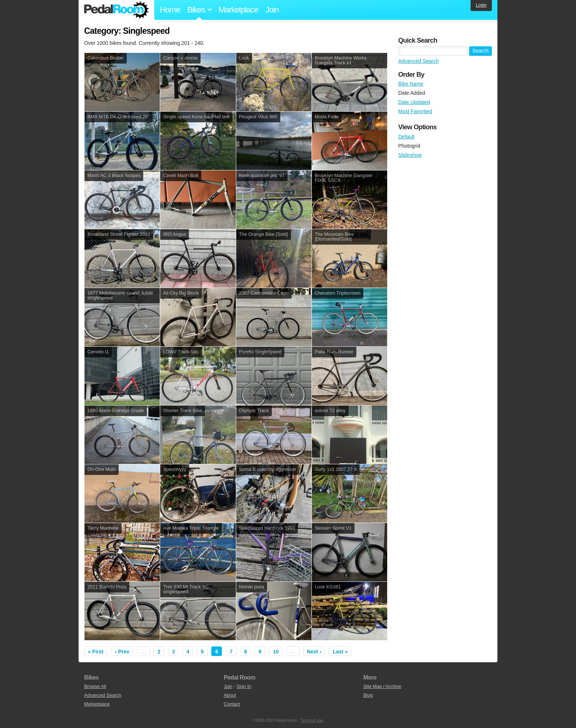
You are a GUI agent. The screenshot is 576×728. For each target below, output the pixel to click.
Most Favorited (415, 111)
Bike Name (411, 84)
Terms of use (312, 720)
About (230, 695)
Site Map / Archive (382, 686)
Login (481, 5)
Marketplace (238, 10)
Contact (232, 704)
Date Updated (414, 102)
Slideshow (410, 155)
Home (170, 10)
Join (272, 10)
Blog (368, 695)
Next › (314, 652)
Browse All (95, 686)
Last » (340, 652)
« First (96, 652)
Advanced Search (419, 61)
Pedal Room (116, 10)
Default (406, 137)
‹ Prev (122, 652)
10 (276, 652)
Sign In (244, 686)
